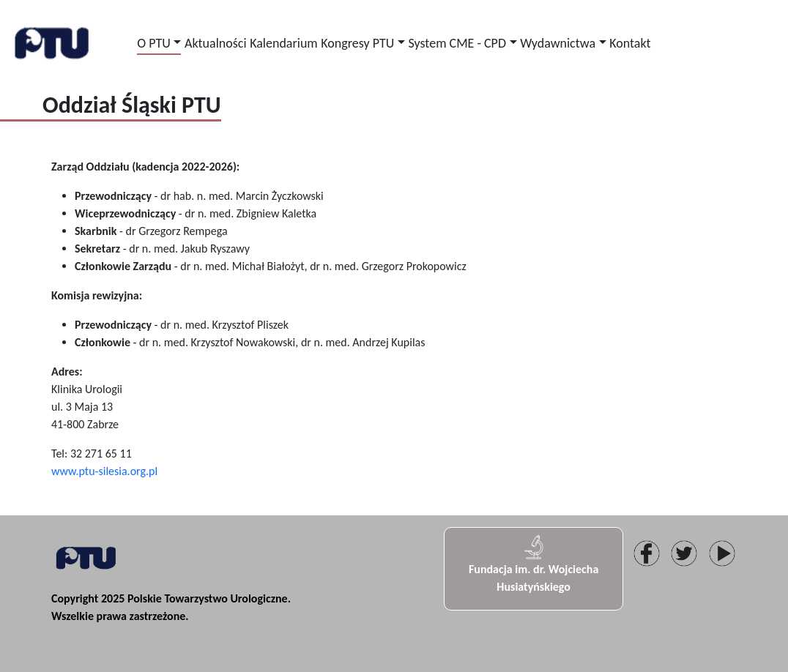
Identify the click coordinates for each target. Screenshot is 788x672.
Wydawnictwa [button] (558, 43)
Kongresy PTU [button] (357, 43)
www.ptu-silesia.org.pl (104, 471)
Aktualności (215, 43)
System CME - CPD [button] (457, 43)
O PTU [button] (154, 43)
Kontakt (630, 43)
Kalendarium (284, 43)
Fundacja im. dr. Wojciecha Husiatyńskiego (534, 564)
